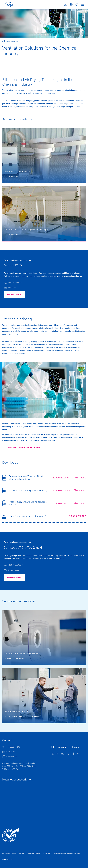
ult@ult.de (12, 288)
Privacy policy (34, 853)
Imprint (22, 853)
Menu (83, 5)
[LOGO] (10, 5)
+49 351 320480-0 (15, 565)
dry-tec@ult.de (14, 570)
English (71, 5)
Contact (47, 853)
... (3, 41)
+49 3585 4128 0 (15, 282)
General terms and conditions (67, 853)
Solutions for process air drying (23, 448)
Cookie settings (9, 853)
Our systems (13, 177)
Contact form (65, 5)
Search (77, 5)
